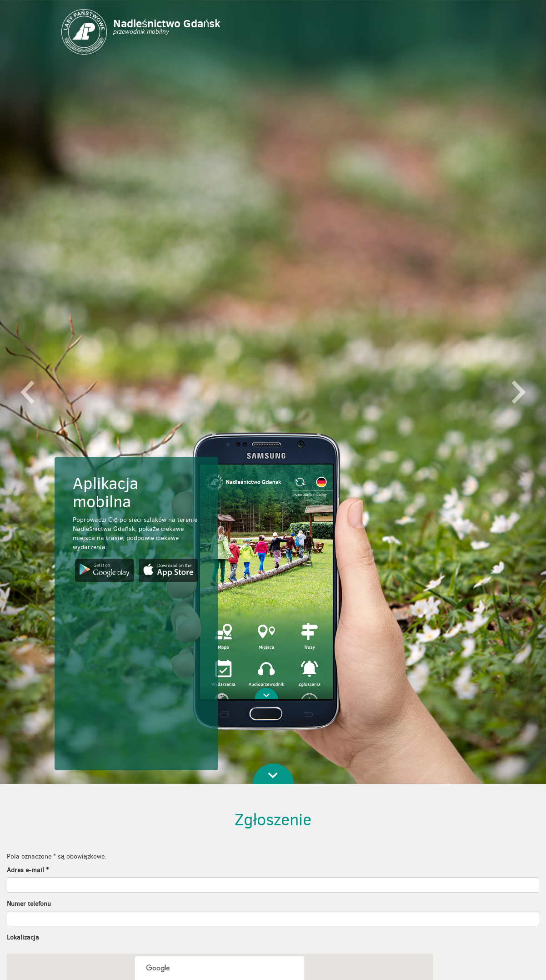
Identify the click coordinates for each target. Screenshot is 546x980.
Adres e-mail (28, 870)
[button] (27, 392)
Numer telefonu (29, 904)
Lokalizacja (23, 937)
